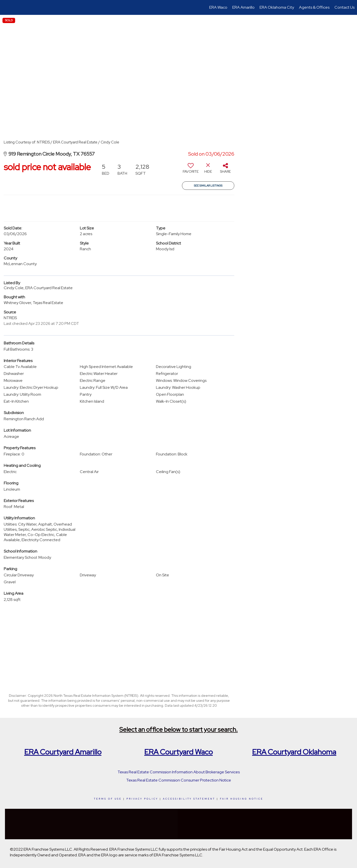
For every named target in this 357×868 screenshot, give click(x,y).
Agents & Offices (314, 7)
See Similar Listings (208, 186)
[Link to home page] (6, 7)
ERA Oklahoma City (277, 7)
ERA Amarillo (243, 7)
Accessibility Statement (189, 799)
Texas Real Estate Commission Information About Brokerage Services (179, 772)
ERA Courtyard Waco (178, 752)
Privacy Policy (142, 799)
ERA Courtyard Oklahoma (294, 752)
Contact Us (344, 7)
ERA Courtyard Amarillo (63, 752)
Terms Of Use (108, 799)
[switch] (191, 170)
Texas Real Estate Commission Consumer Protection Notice (179, 780)
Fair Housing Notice (242, 799)
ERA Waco (218, 7)
